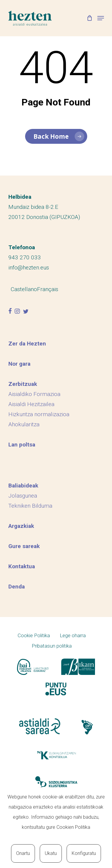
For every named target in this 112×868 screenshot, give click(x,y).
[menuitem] (24, 289)
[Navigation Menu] (101, 18)
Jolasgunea (23, 496)
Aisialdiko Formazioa (34, 394)
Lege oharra (73, 635)
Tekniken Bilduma (30, 506)
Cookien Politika (73, 827)
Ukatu (51, 853)
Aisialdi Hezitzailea (31, 404)
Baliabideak (23, 486)
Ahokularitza (24, 424)
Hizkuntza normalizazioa (39, 414)
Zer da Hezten (27, 344)
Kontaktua (22, 566)
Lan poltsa (22, 445)
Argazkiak (21, 526)
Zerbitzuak (23, 384)
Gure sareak (24, 546)
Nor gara (19, 364)
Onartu (23, 853)
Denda (17, 587)
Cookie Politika (34, 635)
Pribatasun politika (52, 646)
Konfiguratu (84, 853)
